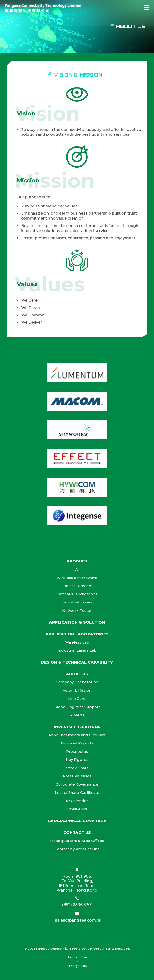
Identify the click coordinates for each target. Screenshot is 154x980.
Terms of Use (77, 957)
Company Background (77, 682)
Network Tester (77, 611)
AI (77, 569)
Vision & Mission (77, 690)
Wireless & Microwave (77, 578)
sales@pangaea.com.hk (78, 920)
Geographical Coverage (77, 821)
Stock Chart (77, 768)
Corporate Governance (77, 784)
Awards (77, 715)
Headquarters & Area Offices (77, 841)
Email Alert (77, 809)
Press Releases (77, 776)
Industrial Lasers (77, 602)
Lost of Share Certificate (77, 792)
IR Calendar (77, 801)
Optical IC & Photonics (77, 594)
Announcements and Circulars (77, 735)
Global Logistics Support (77, 707)
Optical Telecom (77, 586)
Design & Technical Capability (77, 662)
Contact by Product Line (77, 849)
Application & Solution (77, 622)
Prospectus (77, 751)
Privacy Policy (77, 966)
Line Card (77, 699)
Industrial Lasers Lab (77, 650)
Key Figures (77, 760)
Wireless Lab (77, 642)
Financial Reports (77, 743)
